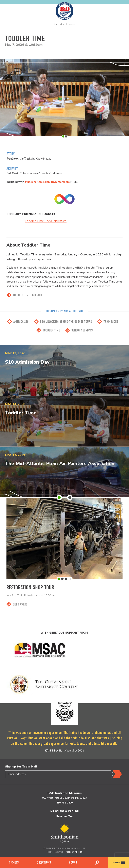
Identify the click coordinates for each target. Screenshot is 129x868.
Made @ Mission (74, 852)
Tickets (14, 862)
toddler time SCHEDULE (28, 295)
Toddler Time (51, 330)
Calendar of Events (64, 24)
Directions (44, 862)
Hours (73, 862)
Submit (116, 774)
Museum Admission (37, 182)
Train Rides (111, 322)
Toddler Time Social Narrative (46, 221)
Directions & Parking (65, 811)
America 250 (21, 322)
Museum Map (64, 816)
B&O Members (60, 182)
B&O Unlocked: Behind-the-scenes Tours (66, 322)
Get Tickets (20, 604)
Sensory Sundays (82, 330)
